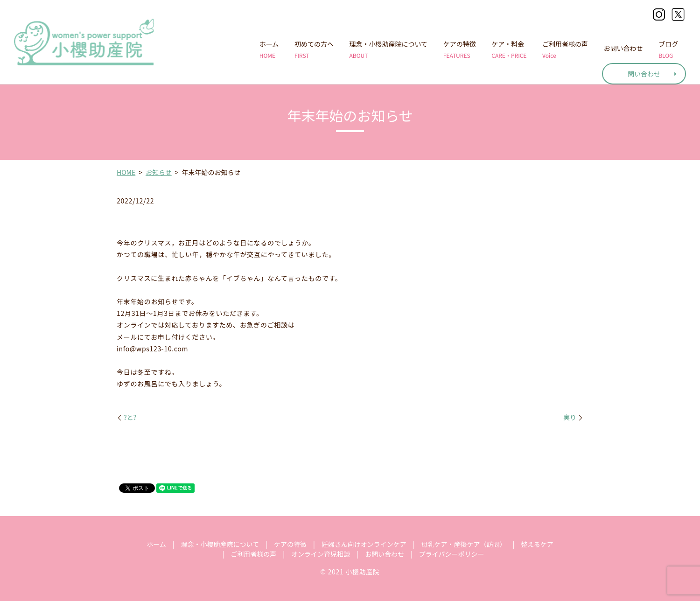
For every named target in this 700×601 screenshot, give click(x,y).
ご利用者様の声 (565, 49)
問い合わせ (644, 74)
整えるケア (537, 544)
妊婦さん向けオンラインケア (364, 544)
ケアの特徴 (460, 49)
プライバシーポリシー (452, 554)
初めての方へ (314, 49)
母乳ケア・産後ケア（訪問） (463, 544)
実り (570, 417)
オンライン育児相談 (321, 554)
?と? (130, 417)
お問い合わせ (623, 49)
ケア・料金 (509, 49)
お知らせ (159, 172)
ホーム (269, 49)
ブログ (668, 49)
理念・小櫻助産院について (389, 49)
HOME (126, 172)
